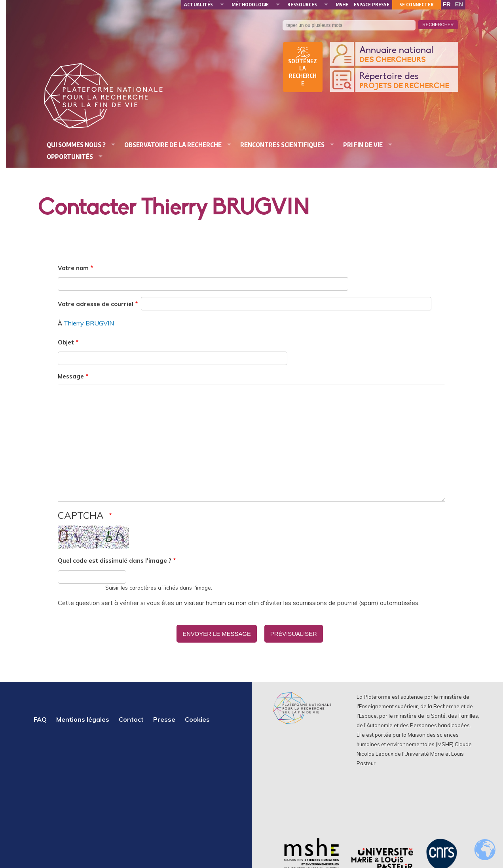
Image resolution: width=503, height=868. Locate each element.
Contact (131, 717)
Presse (164, 717)
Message (71, 376)
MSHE (342, 5)
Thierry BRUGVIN (89, 323)
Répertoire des (407, 81)
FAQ (40, 717)
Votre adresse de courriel (96, 304)
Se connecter (417, 5)
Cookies (197, 717)
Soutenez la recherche (303, 72)
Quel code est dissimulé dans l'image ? (115, 561)
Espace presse (372, 5)
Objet (66, 342)
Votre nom (73, 268)
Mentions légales (83, 717)
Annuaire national (407, 55)
